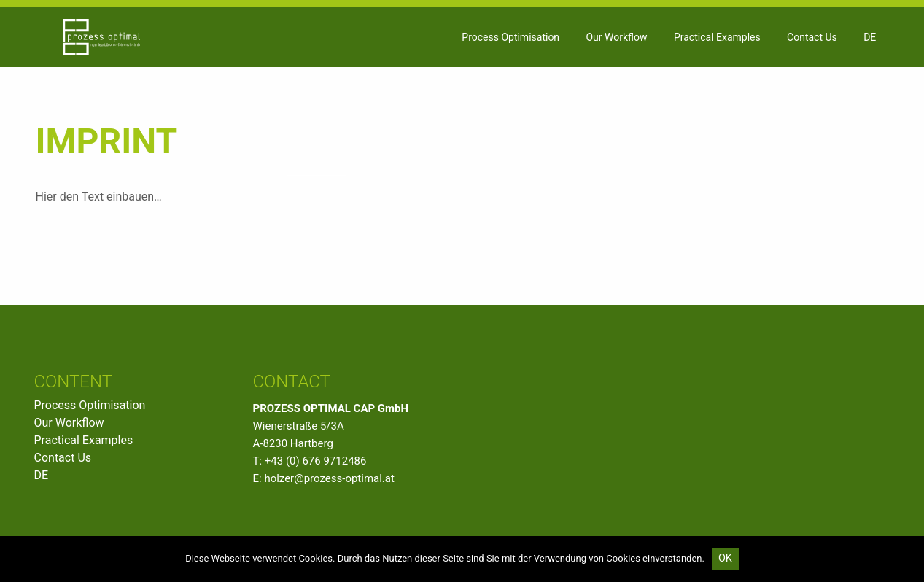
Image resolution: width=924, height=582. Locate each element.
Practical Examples (717, 37)
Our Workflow (616, 37)
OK (725, 558)
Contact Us (812, 37)
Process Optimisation (510, 37)
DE (870, 37)
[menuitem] (510, 37)
